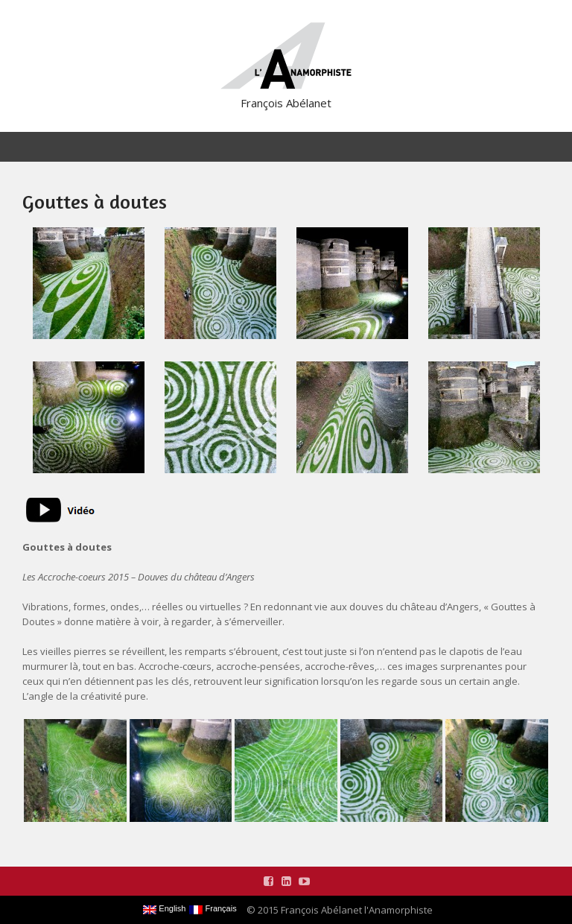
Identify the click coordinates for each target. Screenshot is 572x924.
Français (213, 909)
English (164, 909)
